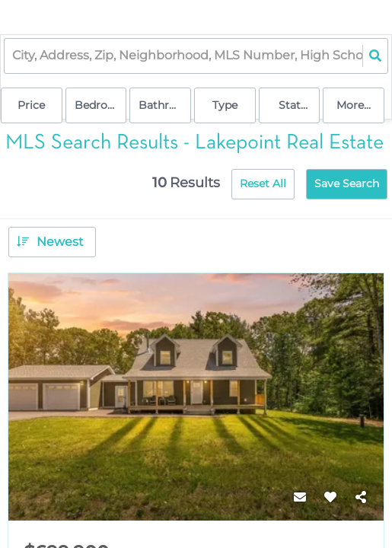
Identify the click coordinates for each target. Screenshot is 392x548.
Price (31, 105)
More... (354, 105)
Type (225, 105)
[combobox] (14, 56)
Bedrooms (101, 105)
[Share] (361, 498)
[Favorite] (330, 498)
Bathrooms (165, 105)
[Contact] (300, 498)
